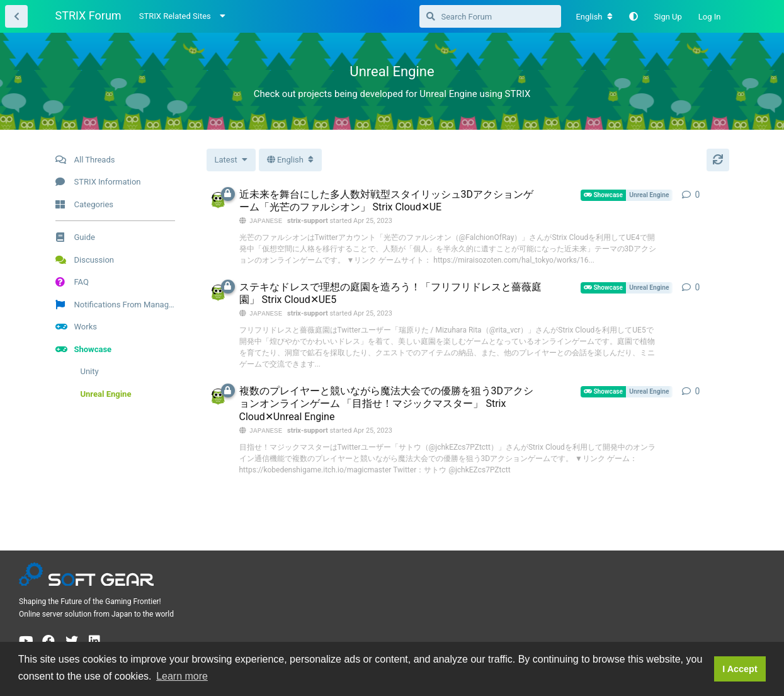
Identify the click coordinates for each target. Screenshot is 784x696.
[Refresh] (718, 160)
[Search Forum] (490, 16)
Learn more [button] (182, 676)
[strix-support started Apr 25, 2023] (218, 200)
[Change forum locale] (594, 17)
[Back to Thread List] (16, 16)
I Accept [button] (740, 669)
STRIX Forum (88, 15)
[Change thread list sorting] (231, 160)
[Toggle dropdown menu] (290, 160)
